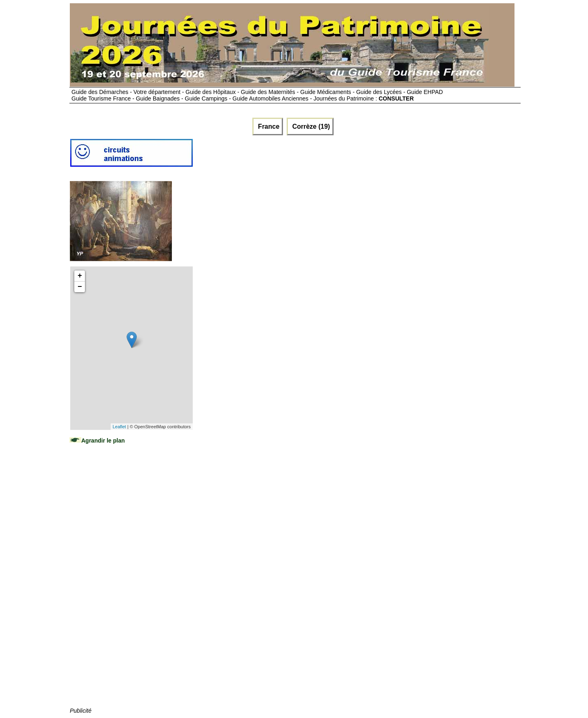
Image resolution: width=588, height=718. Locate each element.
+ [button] (80, 276)
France (268, 126)
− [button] (80, 287)
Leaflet (119, 427)
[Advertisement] (131, 584)
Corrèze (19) (310, 126)
